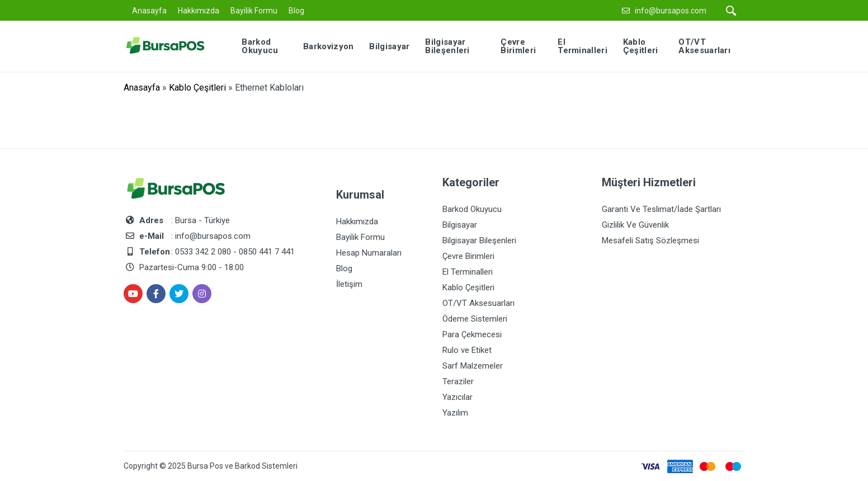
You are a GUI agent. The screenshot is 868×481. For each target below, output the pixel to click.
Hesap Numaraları (369, 253)
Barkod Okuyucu (472, 209)
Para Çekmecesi (472, 334)
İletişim (349, 284)
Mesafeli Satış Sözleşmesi (650, 240)
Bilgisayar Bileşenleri (479, 240)
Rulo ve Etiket (467, 350)
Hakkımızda (199, 11)
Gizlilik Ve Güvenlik (635, 225)
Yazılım (455, 413)
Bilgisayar (460, 225)
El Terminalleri (468, 272)
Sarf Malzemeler (473, 366)
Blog (296, 11)
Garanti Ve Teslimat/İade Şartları (661, 209)
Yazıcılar (457, 397)
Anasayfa (149, 11)
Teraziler (458, 381)
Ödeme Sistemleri (475, 319)
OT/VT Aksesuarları (478, 303)
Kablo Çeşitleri (197, 88)
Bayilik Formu (254, 11)
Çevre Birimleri (468, 256)
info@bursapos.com (671, 11)
